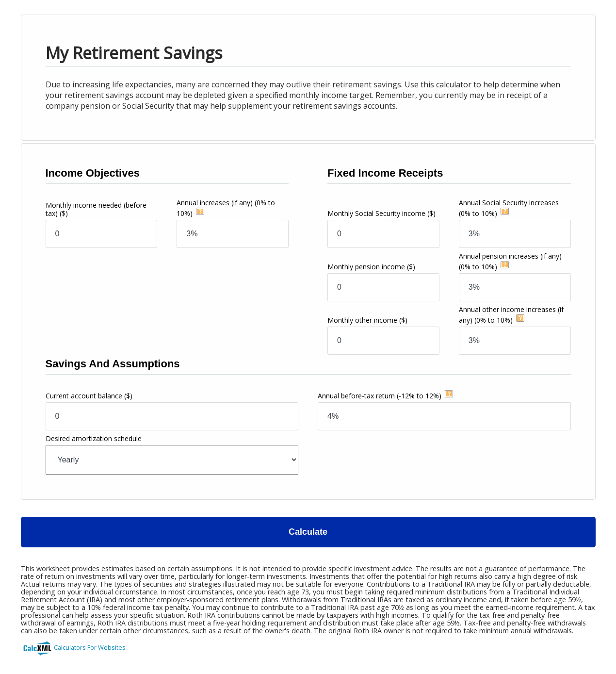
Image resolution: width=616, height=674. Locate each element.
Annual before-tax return (380, 396)
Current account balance (89, 396)
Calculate (308, 532)
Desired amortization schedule (94, 438)
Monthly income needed (97, 209)
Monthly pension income (371, 267)
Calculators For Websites (90, 647)
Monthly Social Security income (381, 213)
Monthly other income (367, 320)
